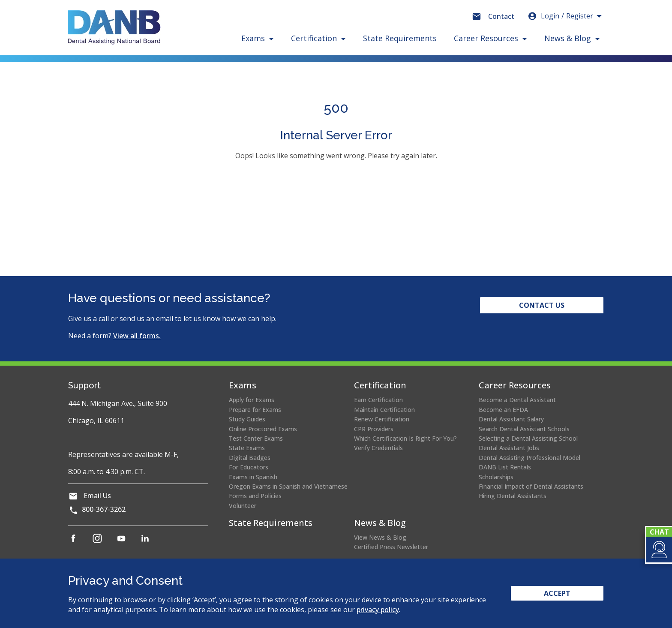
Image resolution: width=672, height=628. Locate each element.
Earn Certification (378, 400)
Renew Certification (382, 419)
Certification (380, 385)
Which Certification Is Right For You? (405, 438)
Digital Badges (250, 458)
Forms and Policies (255, 496)
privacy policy (378, 610)
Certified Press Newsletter (391, 547)
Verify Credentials (378, 448)
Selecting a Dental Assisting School (528, 438)
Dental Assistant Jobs (509, 448)
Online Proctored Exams (263, 429)
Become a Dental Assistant (517, 400)
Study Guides (247, 419)
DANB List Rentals (505, 467)
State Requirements (400, 38)
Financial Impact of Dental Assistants (531, 486)
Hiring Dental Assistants (513, 496)
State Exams (247, 448)
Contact (501, 16)
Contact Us (542, 305)
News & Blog (380, 523)
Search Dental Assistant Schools (524, 429)
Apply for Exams (252, 400)
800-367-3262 (104, 509)
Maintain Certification (384, 410)
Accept (557, 593)
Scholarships (496, 477)
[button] (658, 550)
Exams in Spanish (253, 477)
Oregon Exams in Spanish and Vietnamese (288, 486)
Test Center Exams (256, 438)
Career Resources (515, 385)
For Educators (249, 467)
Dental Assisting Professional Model (529, 458)
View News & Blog (380, 537)
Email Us (97, 496)
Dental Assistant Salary (511, 419)
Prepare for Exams (255, 410)
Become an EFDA (503, 410)
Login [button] (560, 16)
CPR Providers (374, 429)
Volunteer (243, 506)
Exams (243, 385)
